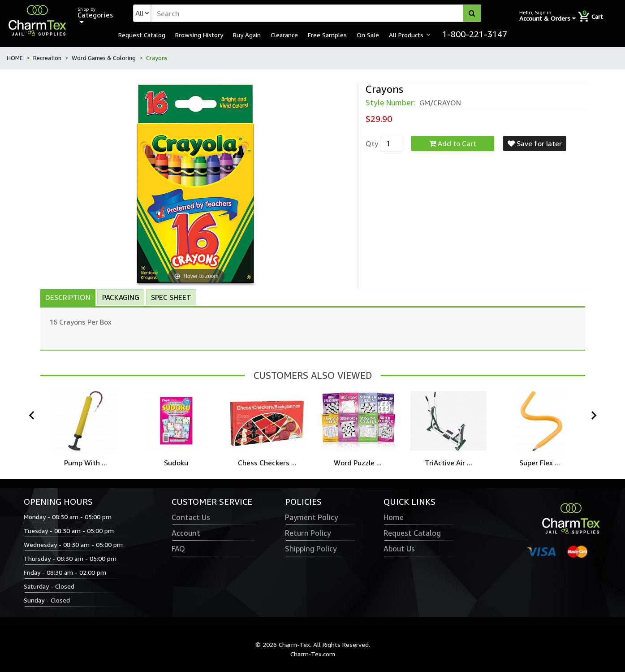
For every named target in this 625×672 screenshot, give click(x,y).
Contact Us (191, 517)
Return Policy (308, 533)
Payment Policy (311, 517)
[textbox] (316, 13)
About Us (399, 549)
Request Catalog (142, 35)
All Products (406, 35)
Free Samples (327, 35)
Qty (372, 143)
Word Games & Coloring (104, 58)
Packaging (121, 297)
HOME (15, 58)
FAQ (178, 549)
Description (68, 297)
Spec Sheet (171, 297)
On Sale (368, 35)
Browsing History (199, 35)
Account (186, 533)
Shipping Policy (311, 549)
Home (394, 517)
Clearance (284, 35)
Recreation (47, 58)
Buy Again (247, 35)
